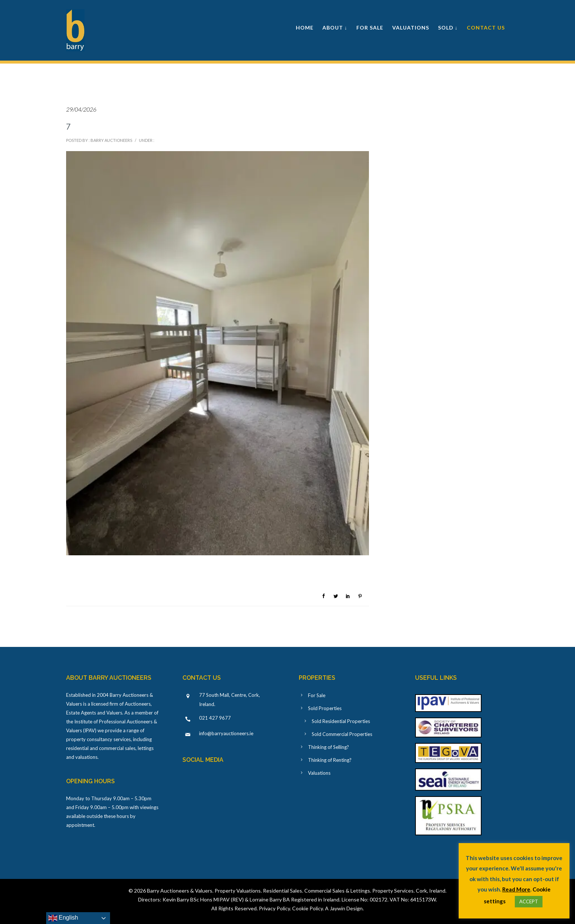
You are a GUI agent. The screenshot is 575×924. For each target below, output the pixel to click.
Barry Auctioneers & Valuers (180, 891)
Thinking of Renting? (330, 760)
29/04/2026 (81, 109)
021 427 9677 (215, 718)
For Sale (370, 28)
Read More (516, 889)
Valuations (411, 28)
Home (305, 28)
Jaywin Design (346, 908)
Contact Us (486, 28)
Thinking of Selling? (328, 747)
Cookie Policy (307, 908)
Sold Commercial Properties (342, 734)
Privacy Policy (274, 908)
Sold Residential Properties (341, 721)
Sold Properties (325, 708)
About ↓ (335, 28)
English (63, 918)
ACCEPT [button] (529, 901)
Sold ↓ (448, 28)
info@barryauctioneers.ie (226, 733)
